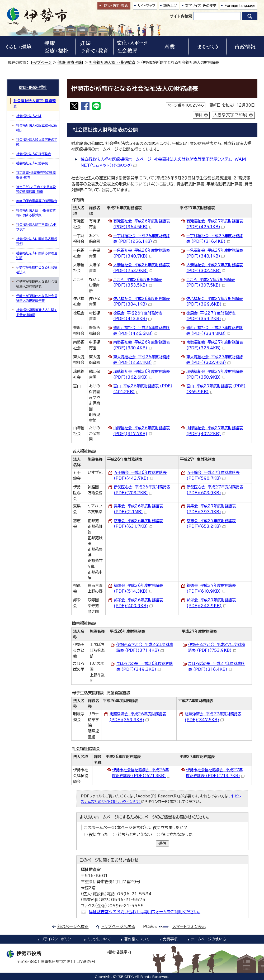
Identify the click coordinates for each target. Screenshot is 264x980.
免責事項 (170, 939)
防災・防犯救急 (116, 6)
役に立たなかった (177, 834)
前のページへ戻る (73, 927)
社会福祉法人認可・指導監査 (112, 62)
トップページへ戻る (118, 927)
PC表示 (150, 927)
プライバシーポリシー (58, 939)
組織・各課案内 (119, 952)
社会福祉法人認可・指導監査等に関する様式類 (36, 213)
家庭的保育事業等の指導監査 (37, 201)
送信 (162, 843)
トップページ (41, 62)
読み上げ (170, 6)
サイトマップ (147, 6)
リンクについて (99, 939)
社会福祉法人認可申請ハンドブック (36, 227)
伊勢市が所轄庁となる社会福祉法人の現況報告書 (37, 298)
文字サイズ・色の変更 (201, 6)
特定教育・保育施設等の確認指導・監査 (36, 175)
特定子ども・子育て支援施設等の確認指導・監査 (36, 189)
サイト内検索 (181, 16)
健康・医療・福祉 (70, 62)
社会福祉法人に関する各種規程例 (37, 241)
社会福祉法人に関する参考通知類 (37, 255)
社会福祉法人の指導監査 (34, 154)
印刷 (198, 115)
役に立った (98, 834)
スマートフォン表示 (189, 927)
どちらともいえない (135, 834)
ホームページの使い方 (209, 939)
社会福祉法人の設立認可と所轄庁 (37, 128)
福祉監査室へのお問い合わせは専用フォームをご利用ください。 (145, 912)
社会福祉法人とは (29, 116)
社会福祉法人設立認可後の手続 (37, 142)
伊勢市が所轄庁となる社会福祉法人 (37, 270)
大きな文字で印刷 (230, 115)
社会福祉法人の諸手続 (32, 163)
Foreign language (240, 6)
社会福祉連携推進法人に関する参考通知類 (37, 312)
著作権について (137, 939)
